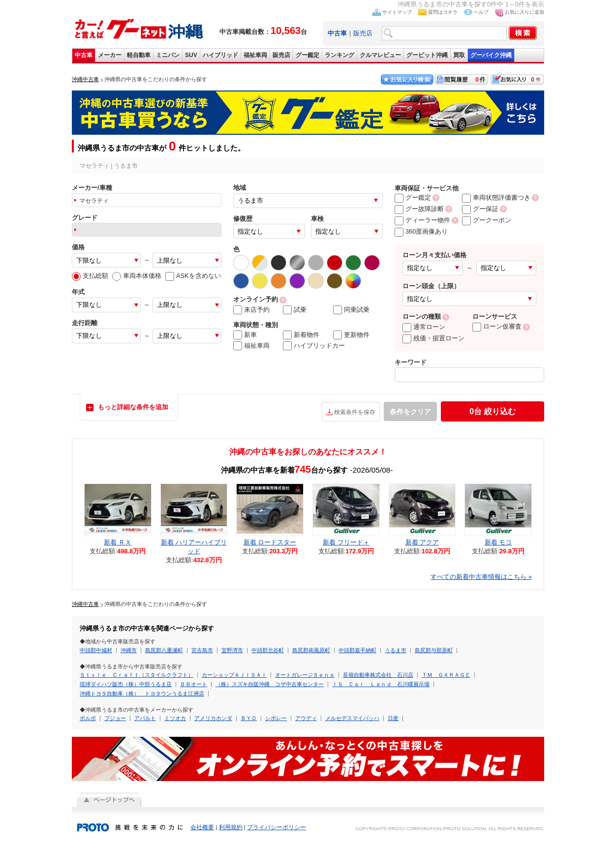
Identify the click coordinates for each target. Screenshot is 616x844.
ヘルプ (481, 12)
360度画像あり (421, 231)
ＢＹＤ (249, 718)
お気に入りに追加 (524, 12)
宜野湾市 (232, 650)
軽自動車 (139, 55)
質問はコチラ (443, 12)
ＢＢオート (194, 684)
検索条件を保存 (355, 412)
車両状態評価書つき (496, 197)
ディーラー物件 (422, 220)
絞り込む (492, 411)
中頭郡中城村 (96, 650)
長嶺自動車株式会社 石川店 (378, 675)
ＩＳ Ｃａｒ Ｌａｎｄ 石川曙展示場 (381, 684)
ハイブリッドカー (314, 346)
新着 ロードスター (270, 542)
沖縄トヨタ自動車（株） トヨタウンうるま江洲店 (142, 693)
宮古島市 (202, 650)
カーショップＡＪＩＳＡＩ (234, 675)
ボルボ (88, 718)
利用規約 (231, 827)
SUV (191, 55)
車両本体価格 (137, 276)
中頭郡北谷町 (268, 650)
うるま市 (396, 650)
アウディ (306, 718)
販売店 (363, 33)
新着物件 (301, 335)
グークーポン (487, 220)
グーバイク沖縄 (491, 55)
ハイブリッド (220, 55)
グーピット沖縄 (427, 55)
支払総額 (90, 276)
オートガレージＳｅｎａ (305, 675)
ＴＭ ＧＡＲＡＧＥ (446, 675)
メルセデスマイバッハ (352, 718)
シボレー (276, 718)
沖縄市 (129, 650)
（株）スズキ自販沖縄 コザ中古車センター (270, 684)
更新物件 (351, 335)
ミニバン (168, 55)
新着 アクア (422, 542)
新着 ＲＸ (118, 542)
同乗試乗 (351, 310)
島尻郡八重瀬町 (164, 650)
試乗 (295, 310)
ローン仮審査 (497, 326)
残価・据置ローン (433, 338)
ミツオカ (175, 718)
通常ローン (424, 327)
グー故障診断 (419, 209)
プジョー (115, 718)
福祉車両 (255, 55)
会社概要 (202, 827)
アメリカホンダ (213, 718)
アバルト (145, 718)
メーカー (110, 55)
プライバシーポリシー (277, 827)
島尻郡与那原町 (434, 650)
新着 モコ (498, 542)
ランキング (339, 55)
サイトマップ (397, 12)
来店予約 (251, 310)
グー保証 (480, 209)
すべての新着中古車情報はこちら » (481, 577)
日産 (393, 718)
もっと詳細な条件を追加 (133, 407)
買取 (459, 55)
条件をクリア (410, 412)
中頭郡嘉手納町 (357, 650)
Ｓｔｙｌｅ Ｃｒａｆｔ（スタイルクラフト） (137, 675)
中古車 (84, 55)
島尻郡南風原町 (311, 650)
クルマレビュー (380, 55)
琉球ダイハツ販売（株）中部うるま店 (126, 684)
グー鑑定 (308, 55)
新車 (245, 335)
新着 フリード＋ (346, 542)
